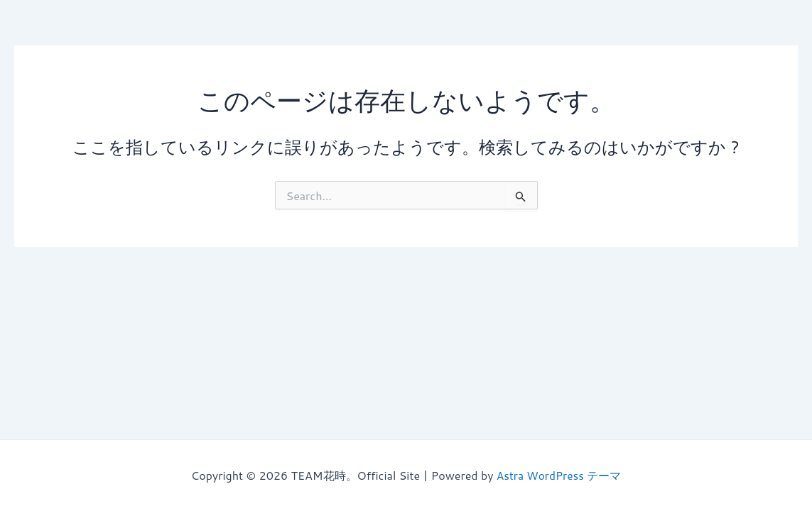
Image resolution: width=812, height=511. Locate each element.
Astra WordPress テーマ (559, 475)
